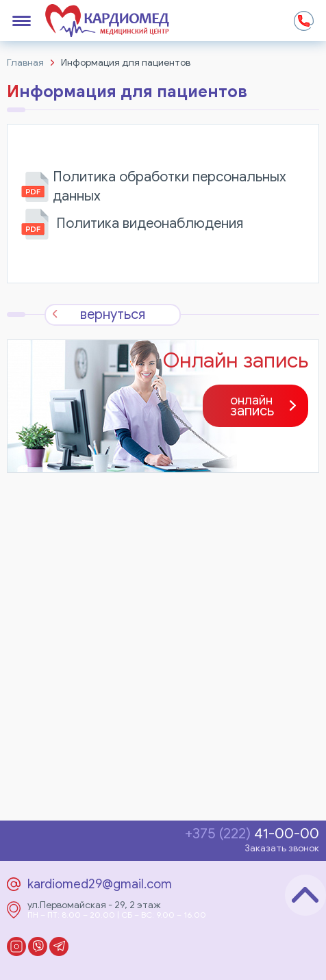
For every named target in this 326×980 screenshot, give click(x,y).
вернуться (113, 314)
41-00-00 (252, 834)
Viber (38, 946)
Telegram (59, 946)
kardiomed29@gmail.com (100, 884)
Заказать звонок (282, 848)
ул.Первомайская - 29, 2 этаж (94, 905)
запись (252, 406)
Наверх (305, 895)
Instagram (16, 946)
